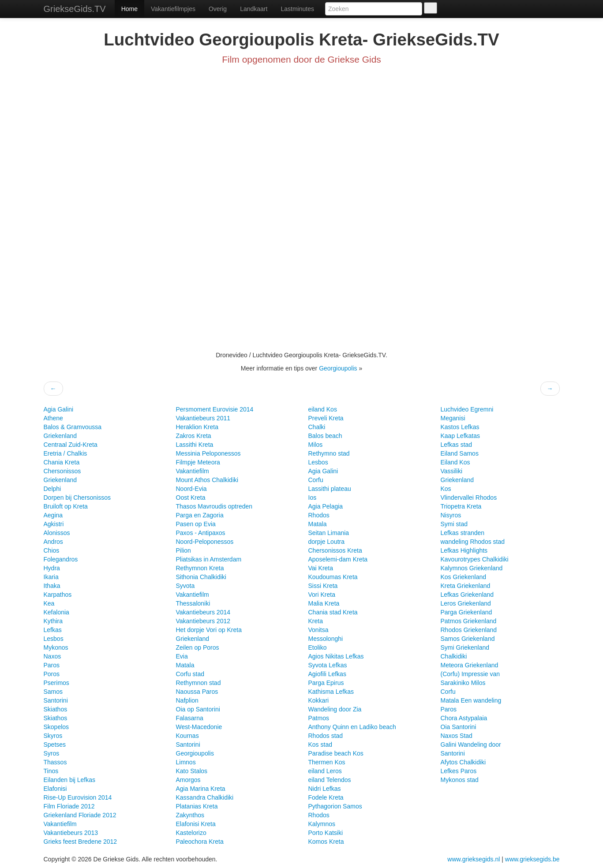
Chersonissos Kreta (335, 550)
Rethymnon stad (199, 683)
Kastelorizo (191, 833)
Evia (182, 656)
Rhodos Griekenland (469, 630)
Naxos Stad (457, 736)
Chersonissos (62, 471)
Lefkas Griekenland (467, 595)
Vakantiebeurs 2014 (203, 612)
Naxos (52, 656)
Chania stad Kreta (333, 612)
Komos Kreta (326, 842)
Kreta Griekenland (466, 586)
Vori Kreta (322, 595)
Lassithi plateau (330, 489)
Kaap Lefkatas (461, 436)
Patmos (319, 718)
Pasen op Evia (196, 524)
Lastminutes (297, 9)
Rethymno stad (329, 453)
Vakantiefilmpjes (173, 9)
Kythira (53, 621)
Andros (53, 542)
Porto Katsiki (326, 833)
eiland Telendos (330, 780)
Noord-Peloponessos (205, 542)
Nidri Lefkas (325, 789)
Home (129, 9)
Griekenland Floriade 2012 (80, 815)
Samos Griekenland (468, 639)
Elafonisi (55, 789)
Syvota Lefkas (328, 665)
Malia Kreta (324, 603)
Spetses (55, 745)
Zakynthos (190, 815)
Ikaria (51, 577)
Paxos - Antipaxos (201, 533)
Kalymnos (322, 824)
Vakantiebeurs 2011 (203, 418)
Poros (52, 674)
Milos (316, 445)
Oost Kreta (191, 498)
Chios (52, 550)
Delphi (52, 489)
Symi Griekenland (465, 647)
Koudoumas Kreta (333, 577)
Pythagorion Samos (335, 806)
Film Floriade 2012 (69, 806)
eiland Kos (323, 409)
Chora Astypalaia (464, 718)
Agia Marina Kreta (201, 789)
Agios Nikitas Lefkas (336, 656)
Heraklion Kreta (197, 427)
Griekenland (60, 436)
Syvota (185, 586)
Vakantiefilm (60, 824)
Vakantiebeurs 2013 (71, 833)
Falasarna (190, 718)
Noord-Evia (191, 489)
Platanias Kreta (197, 806)
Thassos (55, 762)
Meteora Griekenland (470, 665)
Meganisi (453, 418)
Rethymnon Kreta (200, 568)
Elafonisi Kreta (196, 824)
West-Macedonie (199, 727)
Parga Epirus (326, 683)
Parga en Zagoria (200, 515)
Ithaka (52, 586)
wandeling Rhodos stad (473, 542)
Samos (53, 692)
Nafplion (187, 700)
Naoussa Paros (197, 692)
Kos (446, 489)
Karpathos (58, 595)
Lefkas (53, 630)
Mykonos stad (460, 780)
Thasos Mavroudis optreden (214, 506)
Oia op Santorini (198, 709)
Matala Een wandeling (471, 700)
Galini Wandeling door (471, 745)
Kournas (187, 736)
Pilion (184, 550)
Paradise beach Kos (336, 753)
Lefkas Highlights (464, 550)
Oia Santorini (459, 727)
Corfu (316, 480)
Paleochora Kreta (200, 842)
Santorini (56, 700)
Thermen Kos (327, 762)
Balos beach (325, 436)
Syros (52, 753)
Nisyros (451, 515)
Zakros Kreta (194, 436)
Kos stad (320, 745)
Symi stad (454, 524)
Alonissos (57, 533)
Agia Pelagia (326, 506)
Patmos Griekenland (469, 621)
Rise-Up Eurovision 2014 (78, 797)
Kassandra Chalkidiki (205, 797)
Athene (53, 418)
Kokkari (319, 700)
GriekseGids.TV (75, 9)
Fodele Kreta (326, 797)
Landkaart (254, 9)
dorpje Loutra (327, 542)
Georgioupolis (338, 368)
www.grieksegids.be (532, 859)
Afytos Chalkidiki (463, 762)
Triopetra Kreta (461, 506)
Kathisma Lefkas (331, 692)
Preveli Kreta (326, 418)
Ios (313, 498)
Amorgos (188, 780)
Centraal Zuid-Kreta (71, 445)
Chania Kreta (62, 462)
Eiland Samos (460, 453)
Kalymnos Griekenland (472, 568)
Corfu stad (190, 674)
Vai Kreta (321, 568)
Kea (49, 603)
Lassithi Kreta (195, 445)
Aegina (53, 515)
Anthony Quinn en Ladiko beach (352, 727)
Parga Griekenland (466, 612)
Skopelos (56, 727)
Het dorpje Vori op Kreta (209, 630)
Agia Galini (59, 409)
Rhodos (319, 515)
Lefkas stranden (463, 533)
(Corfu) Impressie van (470, 674)
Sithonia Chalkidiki (201, 577)
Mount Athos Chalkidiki (207, 480)
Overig (218, 9)
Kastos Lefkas (460, 427)
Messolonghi (326, 639)
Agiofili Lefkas (327, 674)
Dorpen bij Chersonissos (77, 498)
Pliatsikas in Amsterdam (209, 559)
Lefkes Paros (459, 771)
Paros (52, 665)
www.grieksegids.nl (474, 859)
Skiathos (56, 709)
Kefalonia (56, 612)
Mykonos (56, 647)
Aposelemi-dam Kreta (338, 559)
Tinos (51, 771)
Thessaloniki (193, 603)
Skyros (53, 736)
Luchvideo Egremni (467, 409)
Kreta (316, 621)
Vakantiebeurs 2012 (203, 621)
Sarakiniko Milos (463, 683)
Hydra (52, 568)
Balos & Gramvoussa (73, 427)
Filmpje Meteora (198, 462)
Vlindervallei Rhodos (469, 498)
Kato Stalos (192, 771)
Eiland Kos (455, 462)
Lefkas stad (457, 445)
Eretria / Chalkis (66, 453)
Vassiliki (452, 471)
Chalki (317, 427)
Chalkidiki (454, 656)
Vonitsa (318, 630)
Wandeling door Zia (335, 709)
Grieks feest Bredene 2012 (81, 842)
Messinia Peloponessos (208, 453)
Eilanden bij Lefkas (70, 780)
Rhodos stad (326, 736)
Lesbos (54, 639)
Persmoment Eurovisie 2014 (215, 409)
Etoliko (318, 647)
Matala (185, 665)
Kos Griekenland (464, 577)
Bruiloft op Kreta (66, 506)
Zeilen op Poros (198, 647)
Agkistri (54, 524)
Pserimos (56, 683)
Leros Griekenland (466, 603)
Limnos (186, 762)
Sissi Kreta (323, 586)
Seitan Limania (329, 533)
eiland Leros (325, 771)
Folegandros (61, 559)
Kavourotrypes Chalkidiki (475, 559)
